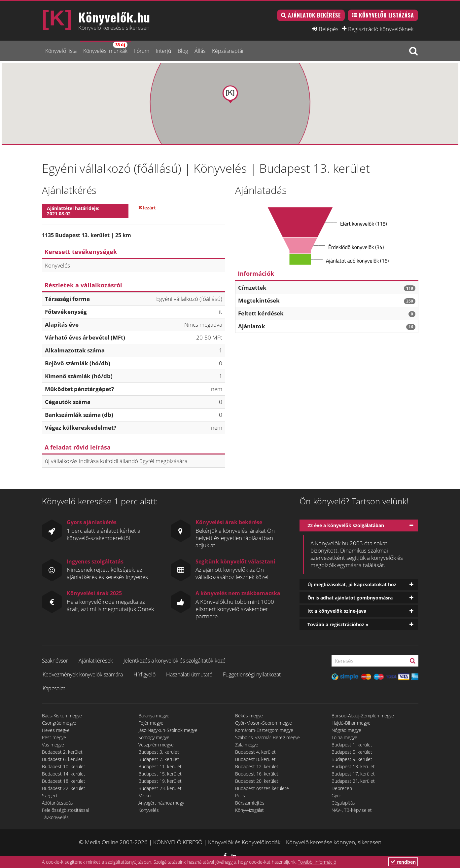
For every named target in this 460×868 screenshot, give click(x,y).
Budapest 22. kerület (64, 788)
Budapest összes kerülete (262, 788)
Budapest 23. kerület (160, 788)
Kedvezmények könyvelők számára (83, 674)
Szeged (49, 796)
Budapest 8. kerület (255, 759)
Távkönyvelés (55, 817)
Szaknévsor (55, 661)
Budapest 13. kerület (353, 766)
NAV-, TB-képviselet (352, 810)
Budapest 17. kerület (353, 774)
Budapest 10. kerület (64, 766)
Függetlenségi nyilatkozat (252, 674)
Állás (200, 51)
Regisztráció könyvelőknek (381, 29)
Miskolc (146, 796)
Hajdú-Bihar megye (351, 723)
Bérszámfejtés (250, 803)
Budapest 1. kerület (352, 745)
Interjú (163, 51)
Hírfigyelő (144, 674)
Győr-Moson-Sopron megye (264, 723)
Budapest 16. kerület (257, 774)
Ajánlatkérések (96, 661)
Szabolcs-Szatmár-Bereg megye (267, 737)
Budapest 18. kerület (64, 781)
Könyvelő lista (61, 51)
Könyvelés (149, 810)
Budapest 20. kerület (257, 781)
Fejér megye (151, 723)
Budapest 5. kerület (352, 752)
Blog (183, 51)
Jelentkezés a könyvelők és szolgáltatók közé (175, 661)
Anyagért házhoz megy (161, 803)
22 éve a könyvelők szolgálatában (346, 525)
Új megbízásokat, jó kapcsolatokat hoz (352, 584)
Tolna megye (344, 737)
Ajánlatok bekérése (314, 15)
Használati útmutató (189, 674)
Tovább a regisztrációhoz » (338, 624)
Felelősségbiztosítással (65, 810)
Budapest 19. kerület (160, 781)
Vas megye (53, 745)
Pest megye (54, 737)
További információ (317, 862)
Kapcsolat (54, 688)
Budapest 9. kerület (352, 759)
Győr (336, 796)
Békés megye (249, 716)
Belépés (329, 29)
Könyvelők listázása (387, 15)
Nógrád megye (346, 730)
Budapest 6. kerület (62, 759)
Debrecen (342, 788)
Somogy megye (154, 737)
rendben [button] (403, 862)
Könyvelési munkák (105, 48)
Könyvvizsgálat (249, 810)
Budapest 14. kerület (64, 774)
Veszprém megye (156, 745)
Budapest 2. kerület (62, 752)
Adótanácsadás (57, 803)
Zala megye (247, 745)
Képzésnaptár (228, 51)
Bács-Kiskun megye (62, 716)
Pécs (240, 796)
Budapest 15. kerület (160, 774)
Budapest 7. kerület (159, 759)
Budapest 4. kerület (255, 752)
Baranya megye (154, 716)
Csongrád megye (59, 723)
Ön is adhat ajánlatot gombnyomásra (350, 598)
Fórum (142, 51)
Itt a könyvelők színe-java (337, 611)
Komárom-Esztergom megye (264, 730)
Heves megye (56, 730)
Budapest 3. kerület (159, 752)
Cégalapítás (343, 803)
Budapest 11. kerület (160, 766)
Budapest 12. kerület (257, 766)
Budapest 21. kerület (353, 781)
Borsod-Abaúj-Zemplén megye (363, 716)
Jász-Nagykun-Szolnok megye (168, 730)
